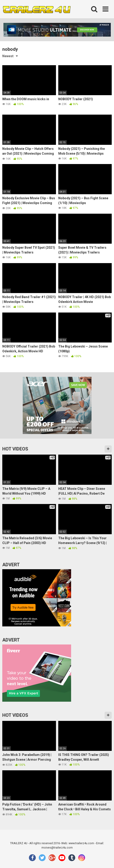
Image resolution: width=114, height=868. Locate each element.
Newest (8, 56)
